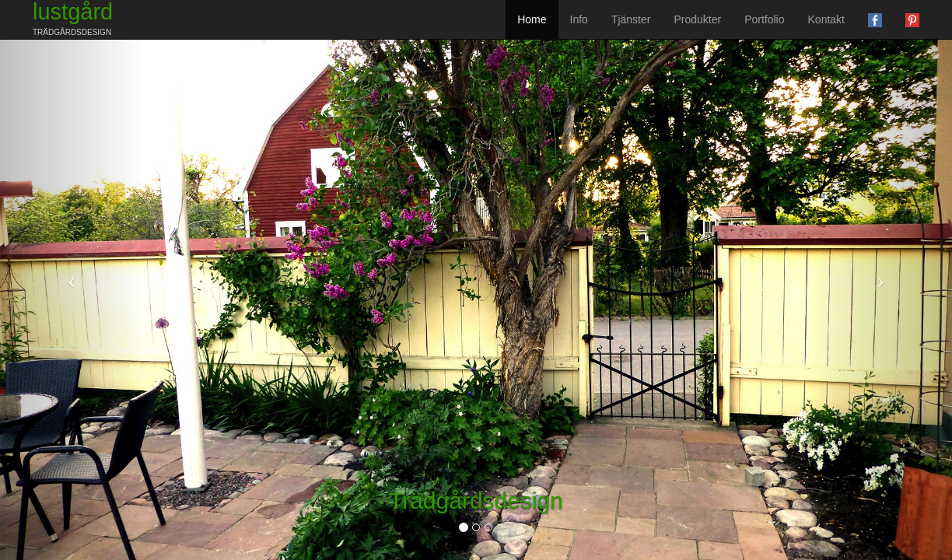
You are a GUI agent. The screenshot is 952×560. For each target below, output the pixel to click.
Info (579, 19)
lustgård (73, 18)
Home (532, 19)
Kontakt (826, 19)
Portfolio (764, 19)
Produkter (697, 19)
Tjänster (631, 19)
